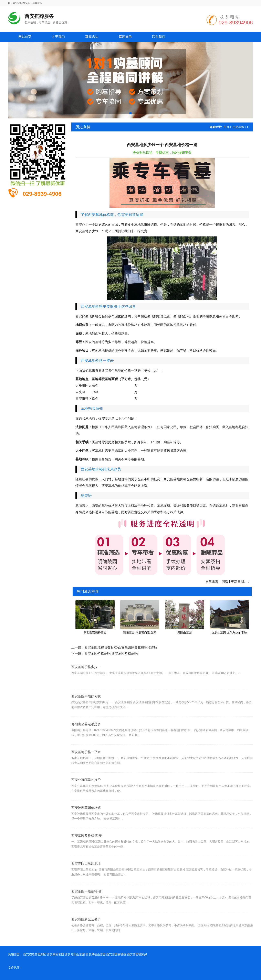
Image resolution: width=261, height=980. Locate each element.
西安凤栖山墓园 (96, 954)
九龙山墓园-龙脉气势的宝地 (229, 633)
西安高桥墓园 (55, 954)
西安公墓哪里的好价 (86, 789)
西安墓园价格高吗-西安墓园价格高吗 (111, 654)
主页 (226, 127)
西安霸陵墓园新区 (35, 954)
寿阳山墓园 (185, 632)
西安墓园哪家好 (137, 954)
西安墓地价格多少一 (86, 674)
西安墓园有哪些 (116, 954)
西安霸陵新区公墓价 (86, 929)
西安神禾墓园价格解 (86, 817)
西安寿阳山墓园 (75, 954)
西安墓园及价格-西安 (87, 845)
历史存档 (238, 127)
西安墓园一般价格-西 (87, 901)
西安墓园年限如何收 (86, 706)
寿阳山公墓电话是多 (86, 733)
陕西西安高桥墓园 (95, 632)
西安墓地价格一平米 (86, 761)
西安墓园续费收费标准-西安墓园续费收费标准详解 (121, 647)
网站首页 (25, 37)
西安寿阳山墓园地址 (86, 873)
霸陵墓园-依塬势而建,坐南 (140, 632)
